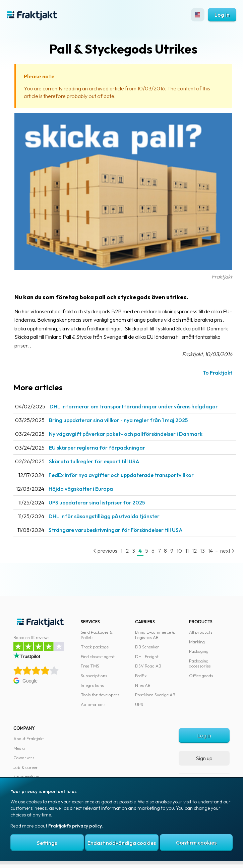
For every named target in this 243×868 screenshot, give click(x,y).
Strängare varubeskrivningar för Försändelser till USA (116, 530)
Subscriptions (94, 676)
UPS (139, 704)
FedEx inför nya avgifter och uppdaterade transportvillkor (121, 475)
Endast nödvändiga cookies (122, 843)
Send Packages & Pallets (97, 635)
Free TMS (90, 666)
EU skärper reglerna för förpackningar (97, 448)
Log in (222, 15)
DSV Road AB (148, 666)
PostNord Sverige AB (155, 695)
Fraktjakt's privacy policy (75, 826)
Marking (197, 642)
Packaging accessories (200, 663)
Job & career (26, 767)
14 (210, 551)
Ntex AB (143, 685)
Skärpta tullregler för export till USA (94, 461)
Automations (93, 704)
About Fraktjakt (29, 738)
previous (105, 551)
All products (201, 632)
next (227, 551)
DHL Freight (147, 656)
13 (202, 551)
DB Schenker (147, 647)
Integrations (92, 685)
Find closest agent (98, 656)
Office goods (201, 676)
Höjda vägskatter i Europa (81, 489)
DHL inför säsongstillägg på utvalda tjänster (104, 516)
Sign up (204, 758)
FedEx (141, 676)
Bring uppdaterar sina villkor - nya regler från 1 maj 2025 (118, 420)
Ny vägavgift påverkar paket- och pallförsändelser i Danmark (126, 434)
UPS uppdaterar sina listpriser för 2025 (97, 502)
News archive (26, 777)
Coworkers (24, 758)
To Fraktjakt (218, 373)
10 (179, 551)
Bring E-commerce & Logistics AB (155, 635)
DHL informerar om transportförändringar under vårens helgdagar (134, 406)
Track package (95, 647)
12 (194, 551)
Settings (47, 843)
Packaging (199, 651)
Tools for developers (100, 695)
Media (19, 748)
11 (187, 551)
